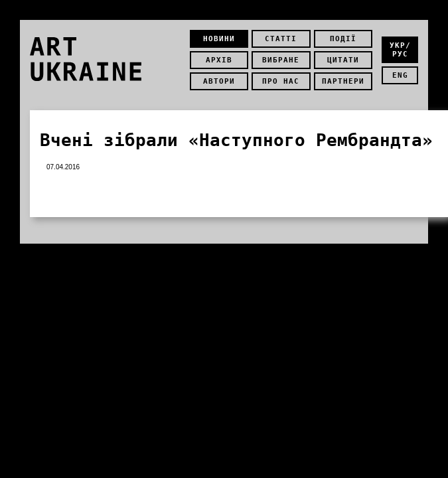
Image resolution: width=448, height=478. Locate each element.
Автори (219, 81)
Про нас (281, 81)
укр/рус (400, 50)
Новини (219, 39)
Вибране (281, 60)
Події (343, 39)
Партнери (343, 81)
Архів (219, 60)
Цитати (343, 60)
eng (400, 75)
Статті (281, 39)
